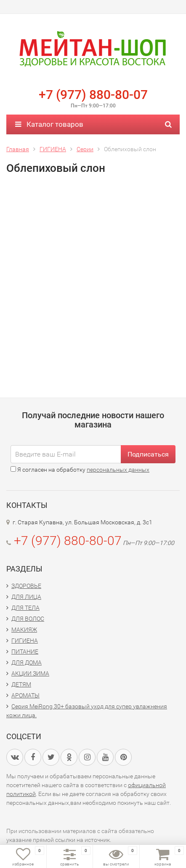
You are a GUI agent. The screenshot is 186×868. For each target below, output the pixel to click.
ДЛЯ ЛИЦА (26, 597)
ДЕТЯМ (21, 684)
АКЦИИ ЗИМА (30, 673)
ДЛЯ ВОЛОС (28, 619)
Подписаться (148, 454)
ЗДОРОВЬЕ (26, 586)
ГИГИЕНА (25, 641)
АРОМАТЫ (25, 695)
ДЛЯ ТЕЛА (25, 608)
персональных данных (118, 470)
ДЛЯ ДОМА (27, 662)
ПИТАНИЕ (25, 652)
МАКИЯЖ (24, 630)
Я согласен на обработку (80, 470)
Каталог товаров (49, 124)
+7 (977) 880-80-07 (93, 95)
